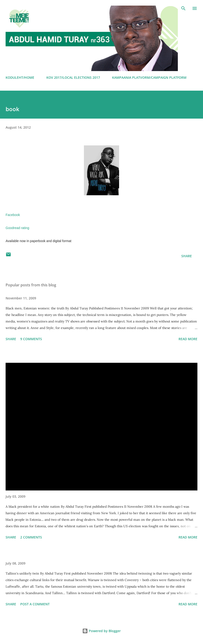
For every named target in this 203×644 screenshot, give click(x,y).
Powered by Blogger (101, 631)
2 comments (31, 537)
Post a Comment (35, 604)
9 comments (31, 339)
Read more (188, 339)
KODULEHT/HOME (20, 77)
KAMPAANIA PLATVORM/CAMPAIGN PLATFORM (149, 77)
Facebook (13, 215)
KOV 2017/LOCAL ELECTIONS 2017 (73, 77)
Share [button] (187, 256)
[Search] (183, 8)
